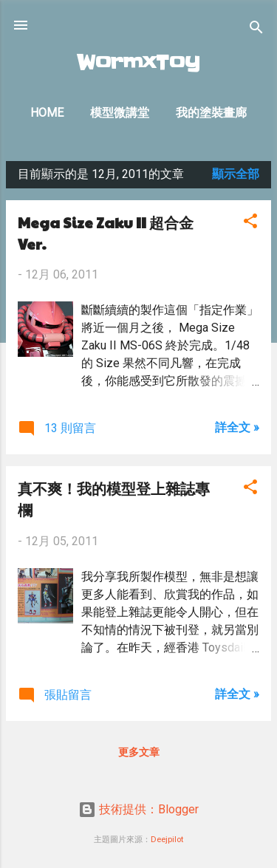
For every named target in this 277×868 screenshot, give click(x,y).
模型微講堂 (120, 113)
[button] (250, 223)
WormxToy (138, 62)
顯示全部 (236, 174)
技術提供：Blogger (138, 809)
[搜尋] (256, 30)
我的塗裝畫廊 (211, 113)
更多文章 (139, 752)
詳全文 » (237, 427)
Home (47, 113)
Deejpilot (167, 840)
